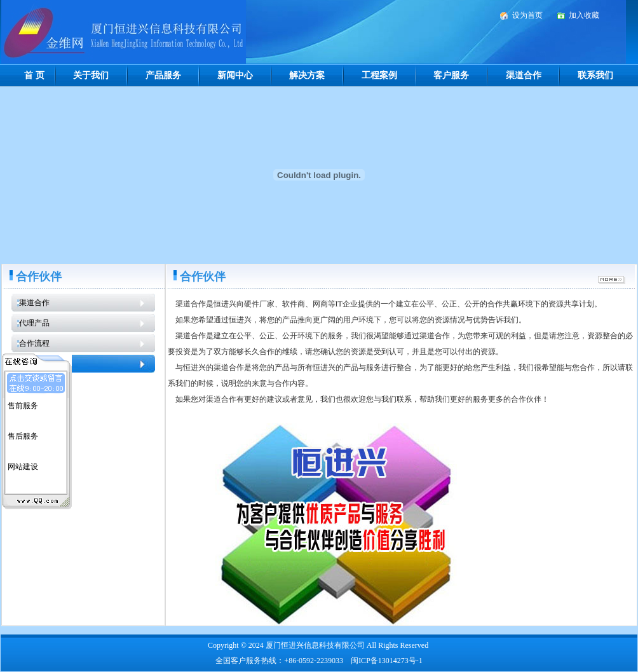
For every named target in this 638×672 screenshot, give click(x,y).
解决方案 (307, 75)
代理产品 (34, 323)
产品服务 (163, 75)
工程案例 (379, 75)
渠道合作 (524, 75)
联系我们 (595, 75)
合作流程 (34, 343)
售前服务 (23, 404)
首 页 (34, 75)
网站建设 (23, 465)
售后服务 (23, 434)
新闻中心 (235, 75)
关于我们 (91, 75)
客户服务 (451, 75)
